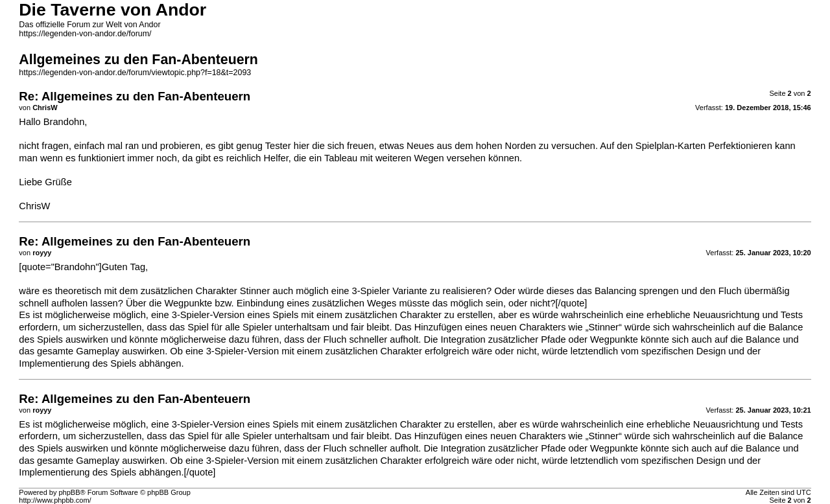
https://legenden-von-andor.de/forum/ (85, 34)
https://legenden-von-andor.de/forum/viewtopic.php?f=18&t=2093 (135, 73)
